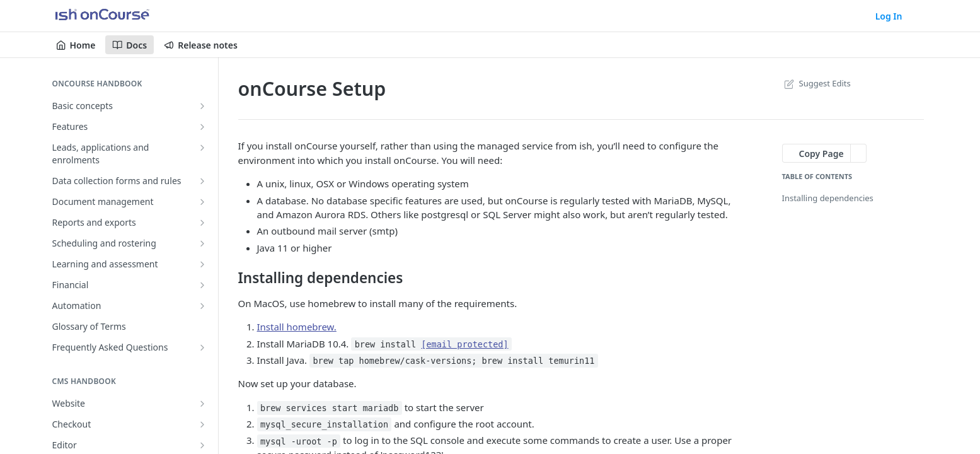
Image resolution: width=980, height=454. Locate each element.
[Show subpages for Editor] (202, 445)
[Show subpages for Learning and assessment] (202, 264)
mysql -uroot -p (299, 441)
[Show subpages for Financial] (202, 285)
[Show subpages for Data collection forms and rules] (202, 181)
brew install (432, 344)
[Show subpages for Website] (202, 404)
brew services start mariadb (329, 408)
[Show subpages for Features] (202, 127)
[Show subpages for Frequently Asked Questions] (202, 347)
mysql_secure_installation (324, 424)
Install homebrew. (297, 327)
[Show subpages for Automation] (202, 306)
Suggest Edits (816, 83)
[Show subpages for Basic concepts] (202, 106)
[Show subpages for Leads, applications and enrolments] (202, 148)
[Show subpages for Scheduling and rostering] (202, 243)
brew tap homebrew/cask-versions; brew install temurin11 (453, 361)
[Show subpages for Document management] (202, 202)
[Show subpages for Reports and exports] (202, 223)
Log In (889, 16)
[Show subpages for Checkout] (202, 424)
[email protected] (464, 344)
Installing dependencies (828, 198)
